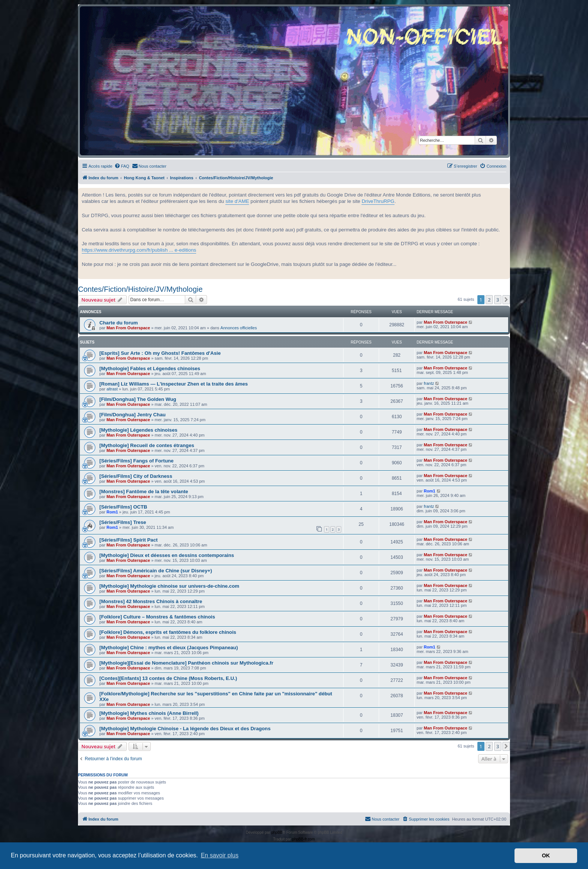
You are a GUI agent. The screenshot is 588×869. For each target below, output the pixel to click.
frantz (429, 383)
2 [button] (489, 300)
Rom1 (430, 491)
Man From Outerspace (128, 328)
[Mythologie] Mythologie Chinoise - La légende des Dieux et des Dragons (185, 729)
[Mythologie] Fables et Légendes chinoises (150, 368)
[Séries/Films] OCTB (123, 507)
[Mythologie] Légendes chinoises (138, 430)
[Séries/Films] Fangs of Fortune (136, 461)
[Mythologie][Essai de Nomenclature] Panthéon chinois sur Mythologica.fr (186, 663)
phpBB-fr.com (304, 839)
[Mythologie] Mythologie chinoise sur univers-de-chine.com (169, 586)
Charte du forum (119, 323)
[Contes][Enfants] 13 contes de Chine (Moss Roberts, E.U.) (168, 678)
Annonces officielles (239, 328)
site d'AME (237, 201)
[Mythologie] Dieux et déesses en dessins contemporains (167, 555)
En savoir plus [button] (220, 855)
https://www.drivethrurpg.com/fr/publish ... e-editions (139, 250)
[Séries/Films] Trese (123, 522)
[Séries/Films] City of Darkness (136, 476)
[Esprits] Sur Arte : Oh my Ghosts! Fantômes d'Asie (160, 353)
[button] (506, 300)
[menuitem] (122, 166)
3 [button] (498, 300)
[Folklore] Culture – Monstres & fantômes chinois (157, 617)
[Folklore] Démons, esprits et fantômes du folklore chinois (168, 632)
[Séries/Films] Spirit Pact (128, 540)
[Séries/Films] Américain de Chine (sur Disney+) (156, 571)
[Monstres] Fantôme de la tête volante (144, 492)
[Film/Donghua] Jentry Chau (133, 415)
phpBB (277, 832)
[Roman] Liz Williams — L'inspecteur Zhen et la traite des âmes (174, 384)
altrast (112, 389)
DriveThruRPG (378, 201)
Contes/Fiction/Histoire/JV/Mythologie (140, 289)
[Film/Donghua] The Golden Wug (138, 399)
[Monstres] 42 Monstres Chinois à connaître (151, 601)
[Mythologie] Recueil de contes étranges (147, 445)
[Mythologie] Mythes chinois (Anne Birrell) (149, 713)
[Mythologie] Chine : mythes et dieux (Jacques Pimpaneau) (169, 648)
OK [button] (546, 855)
